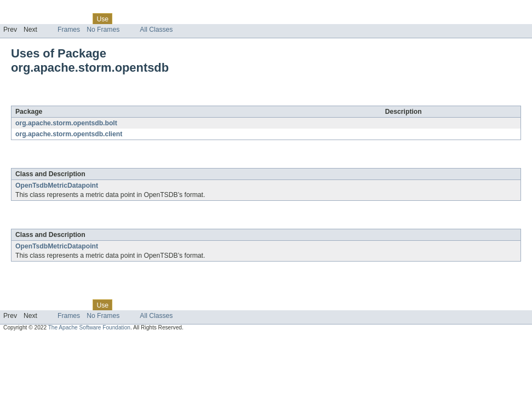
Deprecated (156, 19)
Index (187, 19)
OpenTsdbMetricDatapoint (57, 186)
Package (51, 19)
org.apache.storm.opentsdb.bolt (66, 123)
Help (209, 19)
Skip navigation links (30, 9)
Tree (125, 19)
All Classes (156, 30)
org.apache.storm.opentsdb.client (69, 134)
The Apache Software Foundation (89, 328)
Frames (69, 30)
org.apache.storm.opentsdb (119, 100)
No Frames (103, 30)
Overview (17, 19)
